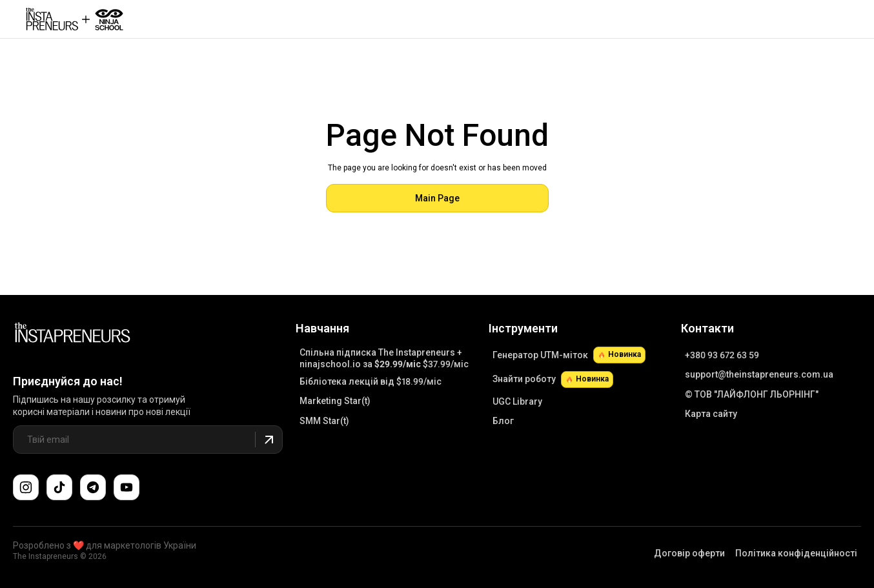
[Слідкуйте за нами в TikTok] (59, 487)
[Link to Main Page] (72, 334)
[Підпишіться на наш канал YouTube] (127, 487)
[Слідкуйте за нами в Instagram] (26, 487)
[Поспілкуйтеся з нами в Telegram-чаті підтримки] (93, 487)
